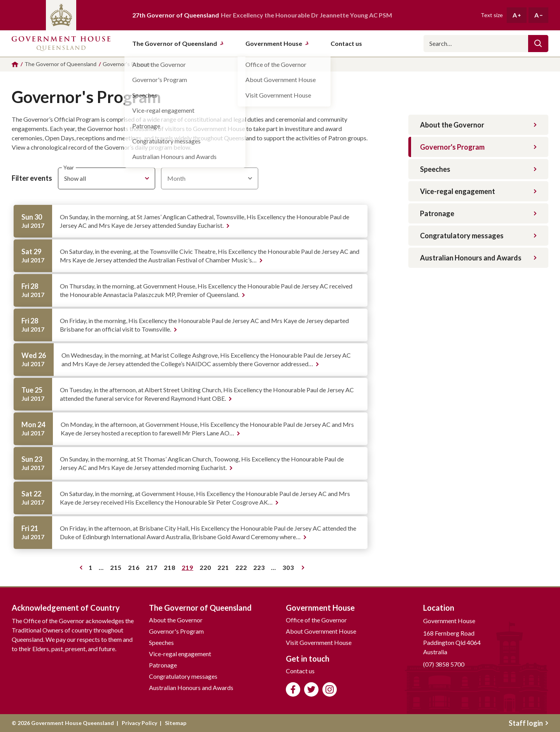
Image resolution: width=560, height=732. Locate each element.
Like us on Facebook (293, 689)
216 (135, 569)
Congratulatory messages (478, 236)
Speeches (478, 169)
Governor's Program (478, 147)
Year (69, 167)
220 (207, 569)
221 (225, 569)
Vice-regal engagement (478, 191)
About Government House (321, 631)
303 (290, 569)
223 (260, 569)
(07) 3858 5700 (444, 664)
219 (189, 569)
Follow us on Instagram (330, 689)
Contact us (300, 671)
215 (117, 569)
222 (242, 569)
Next (303, 568)
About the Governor (478, 125)
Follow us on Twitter (311, 689)
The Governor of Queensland (178, 43)
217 (153, 569)
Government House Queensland (61, 44)
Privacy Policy (139, 723)
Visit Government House (319, 642)
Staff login (528, 723)
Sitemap (176, 723)
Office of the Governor (316, 620)
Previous (81, 568)
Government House (277, 43)
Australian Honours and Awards (478, 258)
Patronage (478, 213)
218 (171, 569)
